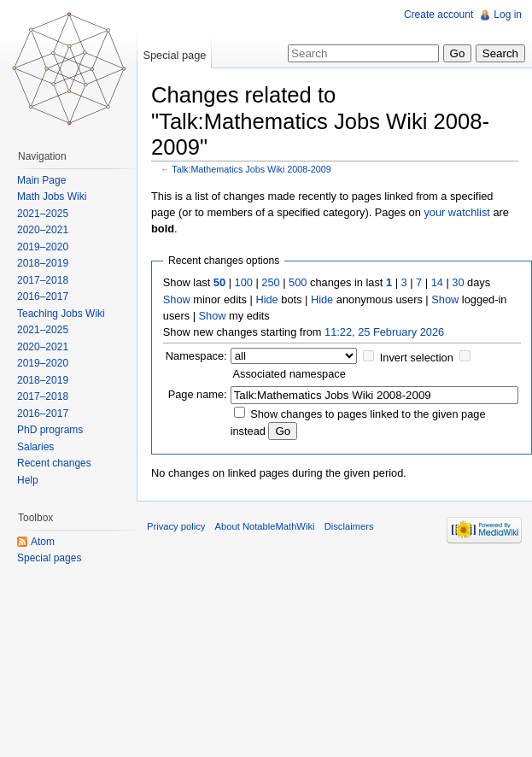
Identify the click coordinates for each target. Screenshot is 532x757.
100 (244, 282)
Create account (438, 15)
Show (177, 299)
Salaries (35, 447)
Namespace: (196, 356)
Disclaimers (349, 526)
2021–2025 (43, 214)
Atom (43, 542)
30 (458, 282)
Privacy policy (176, 526)
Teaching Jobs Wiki (61, 314)
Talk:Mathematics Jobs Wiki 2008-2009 (251, 169)
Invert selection (417, 358)
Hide (266, 299)
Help (28, 480)
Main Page (41, 180)
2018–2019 (43, 263)
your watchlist (457, 212)
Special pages (49, 558)
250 (270, 282)
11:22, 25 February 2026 (384, 332)
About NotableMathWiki (265, 526)
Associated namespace (289, 374)
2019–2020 (43, 247)
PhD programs (50, 430)
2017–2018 (43, 280)
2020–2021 (43, 230)
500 (298, 282)
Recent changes (54, 463)
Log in (508, 15)
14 (437, 282)
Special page (174, 55)
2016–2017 (43, 296)
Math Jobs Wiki (52, 197)
